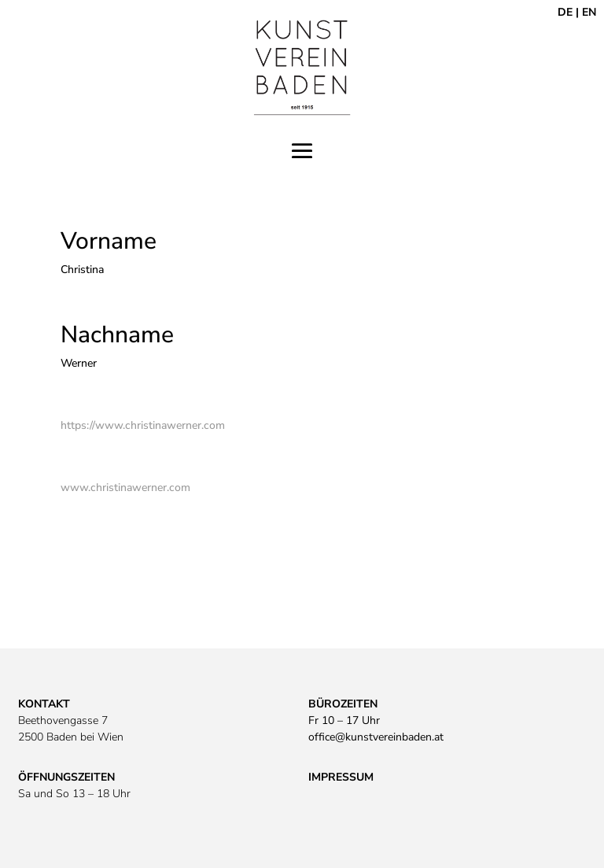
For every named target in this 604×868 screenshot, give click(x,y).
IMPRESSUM (341, 777)
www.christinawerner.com (125, 488)
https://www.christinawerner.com (143, 425)
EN (589, 12)
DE (565, 12)
